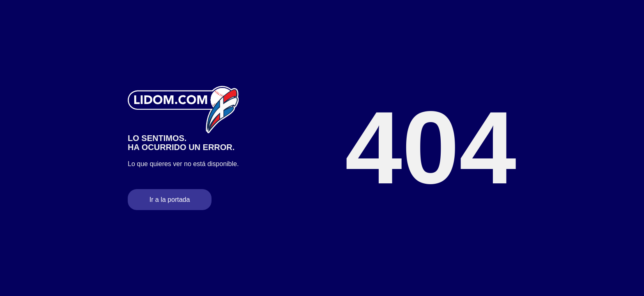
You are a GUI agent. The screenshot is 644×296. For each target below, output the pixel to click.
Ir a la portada (170, 200)
